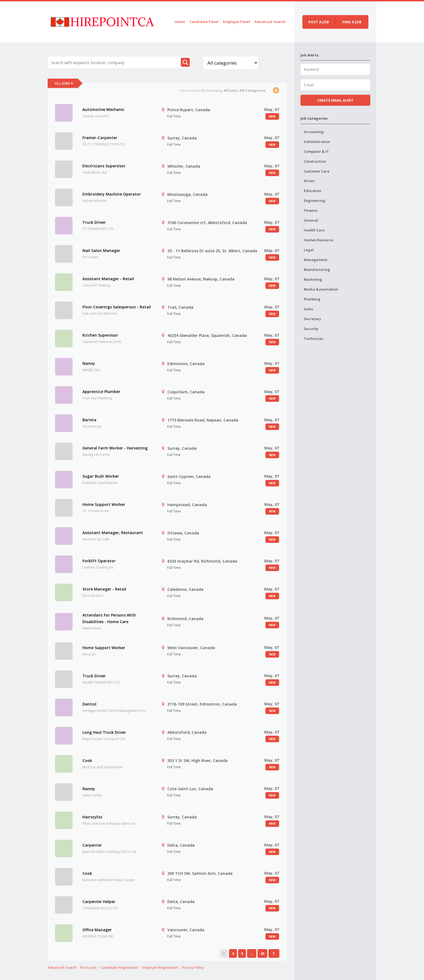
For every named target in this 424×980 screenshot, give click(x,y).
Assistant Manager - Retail (108, 279)
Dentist (90, 704)
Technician (313, 339)
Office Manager (97, 930)
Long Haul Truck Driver (104, 732)
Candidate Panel (204, 22)
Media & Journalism (321, 289)
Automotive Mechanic (103, 109)
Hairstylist (92, 817)
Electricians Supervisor (104, 166)
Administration (317, 142)
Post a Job (88, 967)
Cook (87, 760)
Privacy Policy (193, 967)
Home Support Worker (104, 504)
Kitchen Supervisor (100, 335)
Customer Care (317, 171)
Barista (89, 420)
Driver (309, 181)
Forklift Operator (99, 561)
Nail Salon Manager (101, 250)
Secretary (312, 319)
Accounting (314, 132)
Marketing (313, 279)
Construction (315, 161)
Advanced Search (270, 22)
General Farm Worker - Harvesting (115, 448)
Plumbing (312, 299)
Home (180, 22)
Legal (309, 250)
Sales (308, 309)
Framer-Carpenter (100, 138)
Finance (311, 210)
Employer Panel (237, 22)
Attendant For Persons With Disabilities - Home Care (109, 618)
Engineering (315, 200)
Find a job (352, 22)
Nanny (89, 363)
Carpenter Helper (99, 902)
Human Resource (319, 240)
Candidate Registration (119, 967)
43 (262, 953)
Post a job (319, 22)
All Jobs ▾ (64, 83)
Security (311, 329)
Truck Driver (94, 222)
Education (313, 191)
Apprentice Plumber (101, 392)
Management (316, 260)
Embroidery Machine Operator (112, 194)
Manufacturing (317, 270)
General (311, 220)
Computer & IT (316, 151)
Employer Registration (160, 967)
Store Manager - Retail (104, 589)
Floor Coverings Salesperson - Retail (117, 307)
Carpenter (92, 845)
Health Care (314, 230)
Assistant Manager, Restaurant (113, 533)
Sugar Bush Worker (101, 476)
